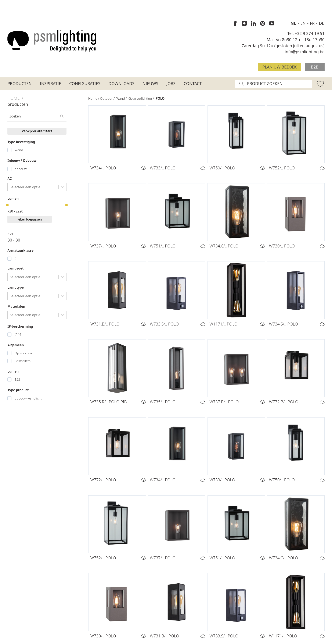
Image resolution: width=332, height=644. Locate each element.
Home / (94, 98)
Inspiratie (50, 83)
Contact (193, 83)
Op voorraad (24, 353)
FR (313, 23)
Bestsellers (23, 361)
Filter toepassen (30, 219)
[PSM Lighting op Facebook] (235, 24)
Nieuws (150, 83)
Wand (19, 150)
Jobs (171, 83)
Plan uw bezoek (279, 67)
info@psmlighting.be (305, 52)
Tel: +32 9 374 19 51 (306, 33)
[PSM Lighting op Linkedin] (253, 24)
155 (17, 379)
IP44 (18, 335)
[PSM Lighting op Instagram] (244, 24)
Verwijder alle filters (37, 131)
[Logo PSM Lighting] (52, 41)
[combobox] (10, 187)
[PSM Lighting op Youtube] (272, 24)
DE (322, 23)
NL (294, 23)
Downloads (121, 83)
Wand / (122, 98)
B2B (315, 67)
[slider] (7, 205)
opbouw (21, 169)
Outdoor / (108, 98)
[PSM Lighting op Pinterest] (263, 24)
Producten (20, 83)
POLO (160, 98)
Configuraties (85, 83)
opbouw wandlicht (28, 398)
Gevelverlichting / (142, 98)
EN (304, 23)
